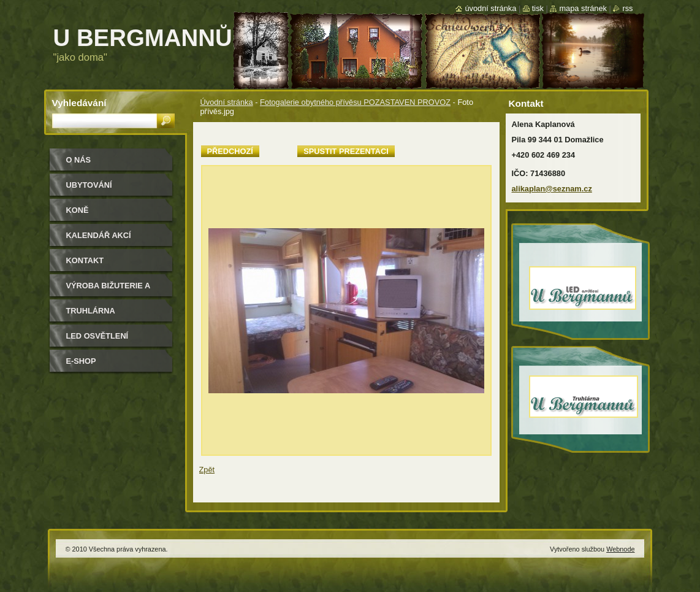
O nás (79, 160)
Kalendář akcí (99, 235)
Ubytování (89, 185)
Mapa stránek (583, 8)
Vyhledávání (79, 103)
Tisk (538, 8)
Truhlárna (91, 311)
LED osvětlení (97, 336)
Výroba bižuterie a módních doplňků (108, 290)
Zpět (207, 470)
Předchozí (230, 151)
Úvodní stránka (227, 102)
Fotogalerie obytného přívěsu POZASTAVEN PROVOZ (355, 102)
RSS (627, 8)
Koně (78, 210)
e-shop (81, 361)
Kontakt (85, 260)
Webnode (620, 549)
